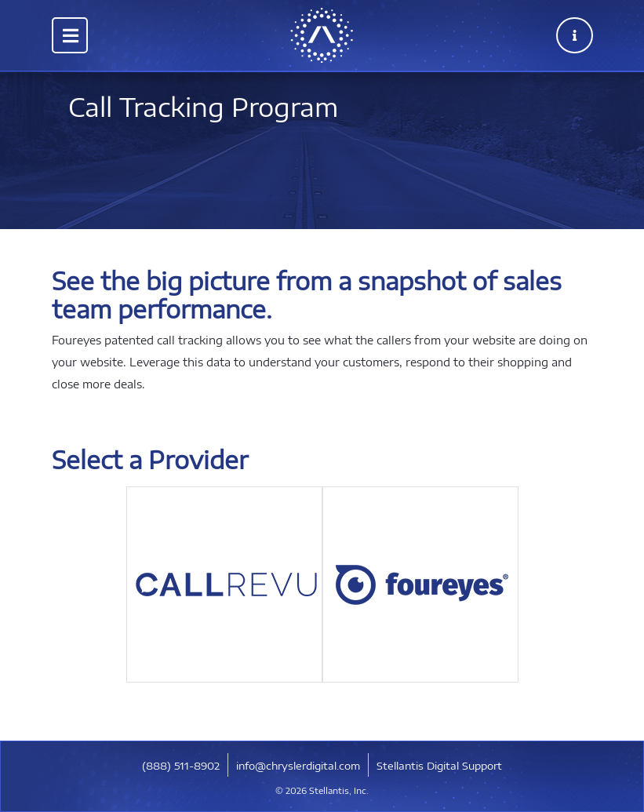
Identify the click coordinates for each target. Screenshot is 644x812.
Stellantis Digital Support (439, 766)
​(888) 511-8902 (181, 766)
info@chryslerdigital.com (298, 766)
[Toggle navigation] (70, 35)
